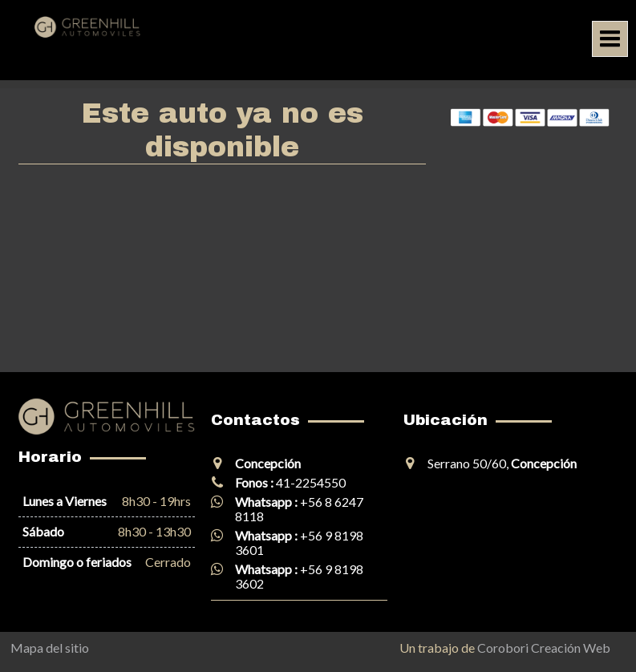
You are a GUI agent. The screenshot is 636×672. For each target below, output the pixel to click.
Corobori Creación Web (544, 648)
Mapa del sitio (50, 648)
